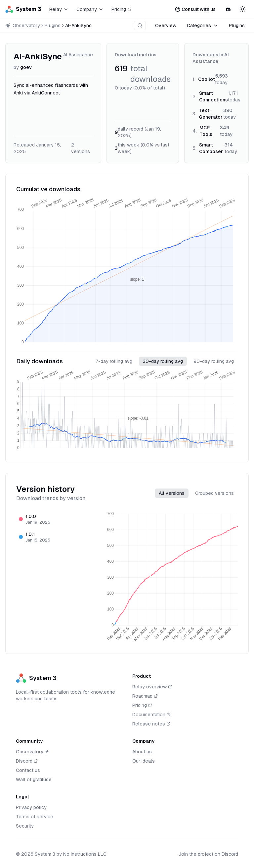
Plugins (53, 26)
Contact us (28, 770)
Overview (166, 26)
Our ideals (144, 761)
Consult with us (195, 9)
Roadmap (145, 696)
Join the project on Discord (208, 854)
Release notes (151, 724)
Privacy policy (31, 807)
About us (142, 752)
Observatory (32, 752)
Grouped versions (214, 493)
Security (25, 826)
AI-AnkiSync (78, 26)
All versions (172, 493)
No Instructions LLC (85, 854)
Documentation (151, 715)
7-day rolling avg (114, 361)
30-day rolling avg (163, 361)
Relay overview (152, 687)
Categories (203, 26)
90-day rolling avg (214, 361)
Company (90, 9)
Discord (27, 761)
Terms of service (35, 817)
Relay (59, 9)
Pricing (121, 9)
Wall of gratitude (34, 780)
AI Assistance (78, 55)
